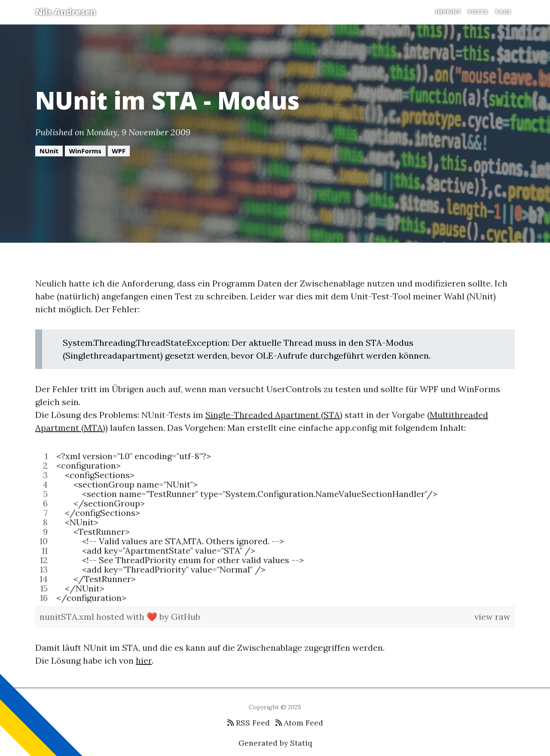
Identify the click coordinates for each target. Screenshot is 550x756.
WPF (119, 151)
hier (144, 660)
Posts (478, 12)
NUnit (49, 151)
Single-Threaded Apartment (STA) (274, 415)
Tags (503, 12)
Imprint (448, 12)
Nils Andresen (66, 12)
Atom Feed (299, 723)
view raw (492, 617)
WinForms (85, 151)
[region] (275, 527)
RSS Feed (249, 723)
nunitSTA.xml (68, 617)
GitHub (186, 617)
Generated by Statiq (275, 743)
